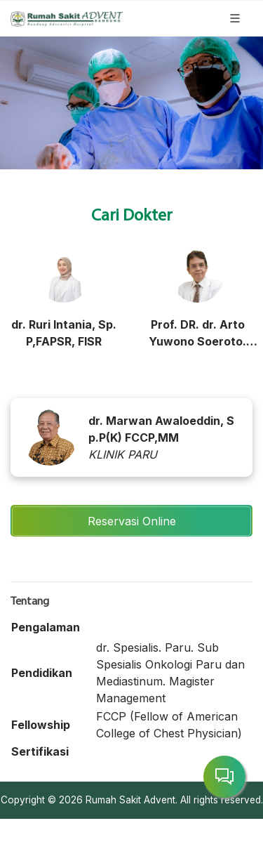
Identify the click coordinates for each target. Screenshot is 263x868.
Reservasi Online (132, 521)
